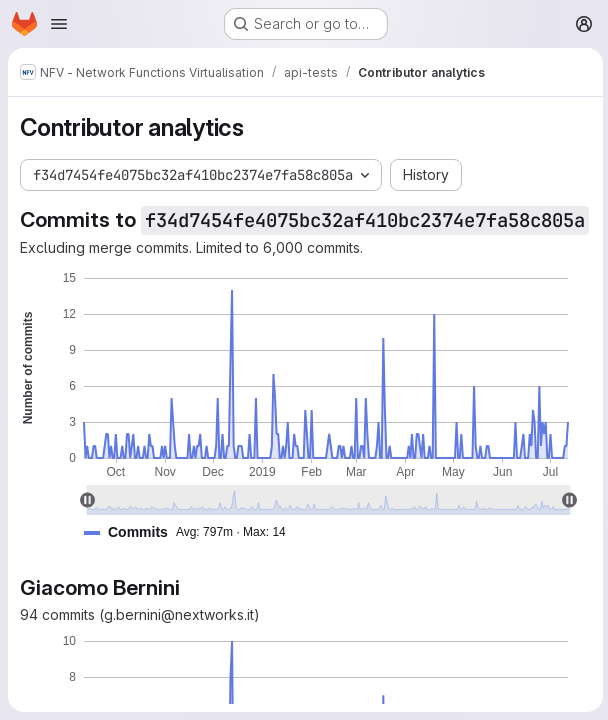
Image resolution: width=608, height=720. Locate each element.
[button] (193, 557)
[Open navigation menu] (59, 24)
